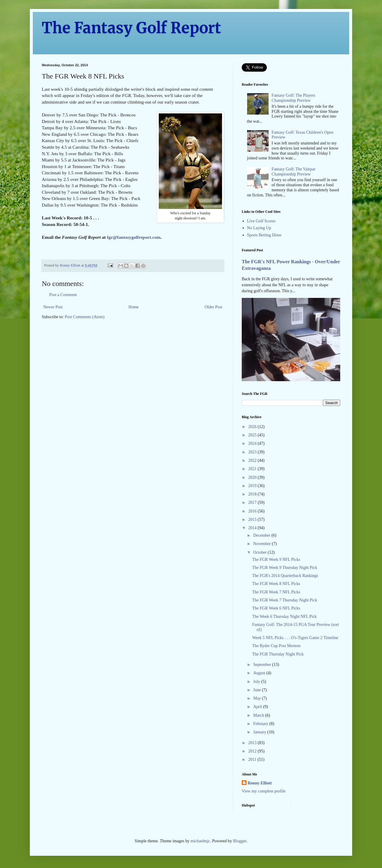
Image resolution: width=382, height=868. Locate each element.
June (257, 690)
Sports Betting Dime (264, 235)
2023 (253, 452)
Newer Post (53, 307)
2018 (253, 494)
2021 (253, 469)
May (257, 698)
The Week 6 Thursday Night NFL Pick (284, 617)
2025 (253, 435)
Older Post (214, 307)
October (260, 552)
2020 (253, 477)
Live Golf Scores (261, 221)
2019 (253, 486)
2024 (253, 443)
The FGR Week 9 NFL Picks (276, 560)
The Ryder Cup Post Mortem (276, 646)
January (260, 732)
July (257, 682)
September (262, 665)
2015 (253, 520)
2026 (253, 427)
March (259, 715)
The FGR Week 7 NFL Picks (276, 592)
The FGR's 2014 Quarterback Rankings (285, 576)
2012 (253, 751)
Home (134, 307)
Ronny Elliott (260, 783)
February (261, 724)
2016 (253, 511)
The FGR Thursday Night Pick (278, 654)
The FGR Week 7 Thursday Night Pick (285, 600)
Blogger (240, 841)
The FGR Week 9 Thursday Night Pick (285, 568)
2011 (253, 759)
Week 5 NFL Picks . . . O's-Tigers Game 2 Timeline (295, 638)
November (262, 544)
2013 (253, 743)
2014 (253, 528)
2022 (253, 460)
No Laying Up (259, 228)
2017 (253, 503)
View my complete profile (264, 791)
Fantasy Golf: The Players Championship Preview (293, 98)
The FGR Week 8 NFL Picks (276, 584)
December (262, 535)
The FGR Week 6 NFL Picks (276, 608)
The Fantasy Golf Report (131, 28)
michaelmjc (200, 841)
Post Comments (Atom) (85, 317)
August (260, 673)
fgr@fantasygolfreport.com (134, 237)
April (258, 707)
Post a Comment (63, 295)
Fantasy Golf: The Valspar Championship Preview (294, 172)
